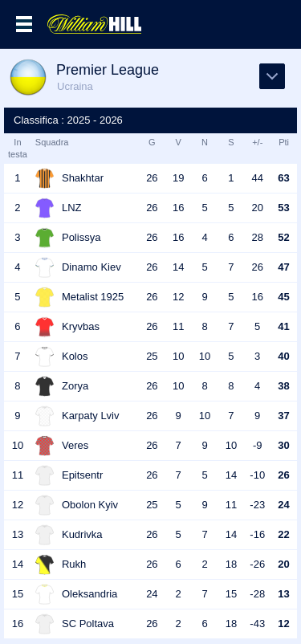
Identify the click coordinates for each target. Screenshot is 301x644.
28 (258, 237)
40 (283, 356)
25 (152, 356)
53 (283, 208)
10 (178, 356)
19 (178, 178)
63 (283, 178)
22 (283, 534)
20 (258, 208)
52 (283, 237)
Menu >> (24, 24)
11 (178, 326)
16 (178, 208)
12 (178, 297)
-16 (257, 534)
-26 (257, 564)
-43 (257, 624)
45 (283, 297)
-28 (257, 594)
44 (258, 178)
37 (283, 416)
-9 (258, 445)
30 (283, 445)
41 (283, 326)
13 (283, 594)
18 (231, 564)
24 (283, 505)
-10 (257, 475)
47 (283, 267)
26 (152, 178)
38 (283, 386)
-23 (257, 505)
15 (231, 594)
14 (178, 267)
